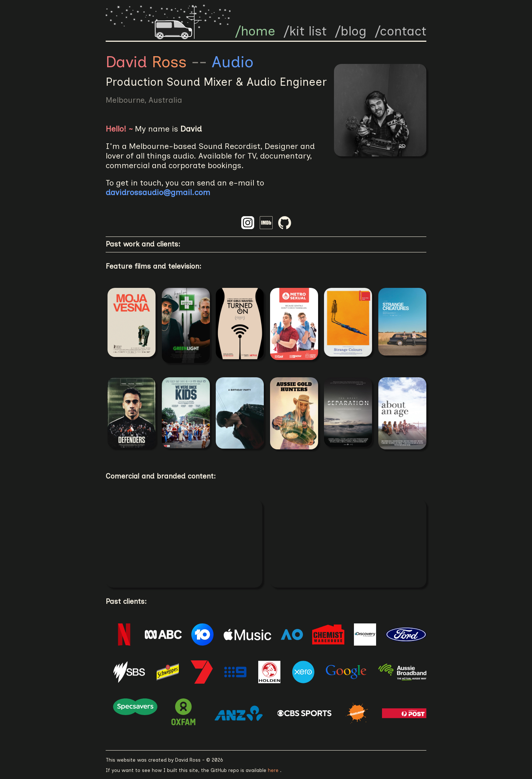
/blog (351, 31)
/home (255, 31)
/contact (400, 31)
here (274, 770)
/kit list (305, 31)
